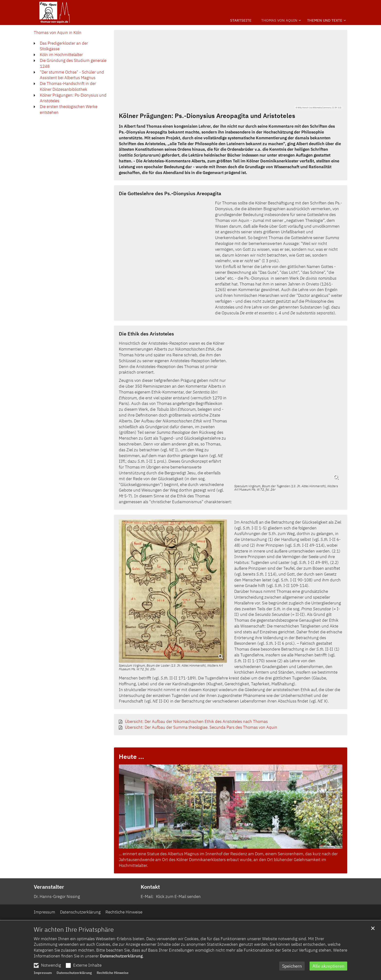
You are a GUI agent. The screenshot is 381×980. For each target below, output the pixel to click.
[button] (325, 21)
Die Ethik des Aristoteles (146, 334)
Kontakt (150, 887)
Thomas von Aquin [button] (279, 20)
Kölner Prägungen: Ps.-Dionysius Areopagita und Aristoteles (207, 116)
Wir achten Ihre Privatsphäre (74, 941)
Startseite (241, 20)
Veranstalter (49, 887)
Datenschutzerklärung (121, 968)
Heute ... (131, 756)
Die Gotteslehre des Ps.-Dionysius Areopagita (170, 193)
